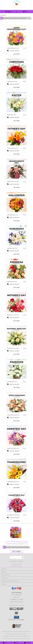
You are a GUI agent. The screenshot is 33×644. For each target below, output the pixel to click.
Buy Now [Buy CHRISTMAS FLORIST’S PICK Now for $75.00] (17, 87)
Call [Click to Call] (5, 643)
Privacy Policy (7, 639)
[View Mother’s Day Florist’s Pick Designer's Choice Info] (17, 302)
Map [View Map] (16, 643)
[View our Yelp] (20, 589)
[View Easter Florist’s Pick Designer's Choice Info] (17, 102)
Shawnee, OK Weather (9, 636)
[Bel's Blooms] (16, 8)
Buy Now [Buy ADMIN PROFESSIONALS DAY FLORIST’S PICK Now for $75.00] (17, 54)
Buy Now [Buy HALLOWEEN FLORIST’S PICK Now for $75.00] (17, 221)
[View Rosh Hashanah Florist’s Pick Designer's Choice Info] (17, 402)
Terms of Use (26, 639)
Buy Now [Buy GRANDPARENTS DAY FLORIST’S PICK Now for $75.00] (17, 187)
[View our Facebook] (13, 589)
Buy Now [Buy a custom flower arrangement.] (16, 551)
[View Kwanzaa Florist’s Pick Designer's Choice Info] (17, 269)
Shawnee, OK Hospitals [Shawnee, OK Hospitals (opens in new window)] (24, 632)
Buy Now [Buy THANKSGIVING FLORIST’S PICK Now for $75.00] (17, 488)
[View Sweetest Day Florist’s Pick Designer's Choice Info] (17, 436)
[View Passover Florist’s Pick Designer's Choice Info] (17, 369)
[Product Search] (17, 557)
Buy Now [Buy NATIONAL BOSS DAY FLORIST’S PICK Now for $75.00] (17, 354)
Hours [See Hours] (28, 643)
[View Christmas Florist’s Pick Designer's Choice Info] (17, 69)
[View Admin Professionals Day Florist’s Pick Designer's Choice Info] (17, 35)
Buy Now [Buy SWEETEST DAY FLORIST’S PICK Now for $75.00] (17, 454)
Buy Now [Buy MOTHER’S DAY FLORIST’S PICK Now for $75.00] (17, 321)
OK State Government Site (23, 636)
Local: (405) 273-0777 (17, 602)
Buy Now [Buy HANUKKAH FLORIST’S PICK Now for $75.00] (17, 254)
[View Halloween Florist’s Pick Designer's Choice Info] (17, 202)
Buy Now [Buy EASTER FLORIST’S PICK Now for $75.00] (17, 121)
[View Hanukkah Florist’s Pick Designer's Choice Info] (17, 235)
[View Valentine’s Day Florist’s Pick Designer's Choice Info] (17, 502)
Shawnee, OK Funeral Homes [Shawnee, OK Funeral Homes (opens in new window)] (9, 632)
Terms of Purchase (17, 639)
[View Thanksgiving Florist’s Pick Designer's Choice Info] (17, 469)
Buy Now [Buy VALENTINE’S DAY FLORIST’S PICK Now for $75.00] (17, 521)
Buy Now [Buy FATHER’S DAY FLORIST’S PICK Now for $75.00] (17, 154)
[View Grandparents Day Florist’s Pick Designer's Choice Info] (17, 169)
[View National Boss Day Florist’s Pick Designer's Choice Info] (17, 336)
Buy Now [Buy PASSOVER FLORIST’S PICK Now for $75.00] (17, 387)
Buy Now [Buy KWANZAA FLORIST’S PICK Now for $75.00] (17, 287)
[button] (16, 617)
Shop (8, 12)
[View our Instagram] (18, 589)
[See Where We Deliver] (17, 565)
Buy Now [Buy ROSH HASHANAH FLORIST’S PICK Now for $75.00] (17, 421)
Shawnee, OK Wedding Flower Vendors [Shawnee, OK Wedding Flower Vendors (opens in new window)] (16, 634)
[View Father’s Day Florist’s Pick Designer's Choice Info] (17, 135)
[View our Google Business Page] (15, 589)
